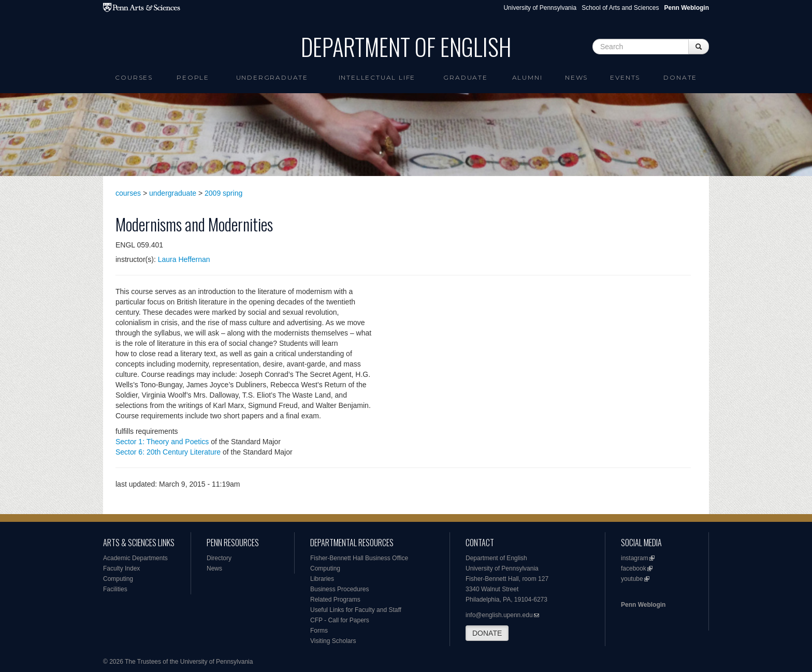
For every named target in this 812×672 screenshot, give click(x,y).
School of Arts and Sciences (620, 8)
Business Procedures (339, 589)
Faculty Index (121, 568)
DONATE (487, 633)
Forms (319, 631)
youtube (632, 579)
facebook (634, 568)
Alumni (527, 77)
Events (625, 77)
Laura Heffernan (184, 259)
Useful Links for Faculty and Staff (356, 610)
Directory (219, 558)
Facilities (115, 589)
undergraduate (173, 193)
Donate (680, 77)
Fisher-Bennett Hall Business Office (359, 558)
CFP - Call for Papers (340, 620)
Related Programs (335, 600)
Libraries (322, 579)
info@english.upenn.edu (499, 615)
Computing (118, 579)
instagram (635, 558)
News (576, 77)
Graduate (465, 77)
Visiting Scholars (333, 641)
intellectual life (377, 77)
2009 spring (223, 193)
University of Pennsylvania (540, 8)
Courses (134, 77)
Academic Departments (135, 558)
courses (128, 193)
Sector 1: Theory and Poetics (162, 442)
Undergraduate (272, 77)
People (193, 77)
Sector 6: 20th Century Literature (168, 452)
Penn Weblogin (643, 605)
